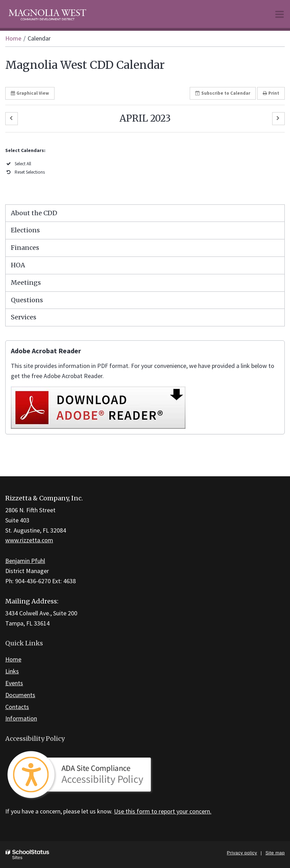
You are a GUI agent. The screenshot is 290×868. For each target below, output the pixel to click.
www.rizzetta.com (29, 540)
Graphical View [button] (30, 93)
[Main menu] (280, 14)
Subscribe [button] (223, 93)
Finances (25, 248)
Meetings (26, 283)
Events (14, 683)
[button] (12, 119)
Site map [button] (275, 853)
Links (12, 671)
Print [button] (271, 93)
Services (24, 317)
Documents (20, 695)
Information (21, 718)
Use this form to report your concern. (163, 811)
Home (13, 38)
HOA (18, 265)
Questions (27, 300)
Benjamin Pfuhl (25, 561)
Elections (25, 230)
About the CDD (34, 213)
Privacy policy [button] (242, 853)
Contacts (17, 707)
